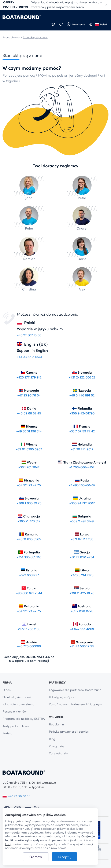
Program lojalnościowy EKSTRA (24, 719)
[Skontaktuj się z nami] (53, 24)
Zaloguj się (56, 746)
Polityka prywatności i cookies (69, 731)
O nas (7, 690)
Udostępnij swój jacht (63, 697)
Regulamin (56, 724)
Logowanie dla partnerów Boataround (75, 690)
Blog (52, 739)
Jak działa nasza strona (18, 704)
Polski (101, 24)
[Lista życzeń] (61, 24)
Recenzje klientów (14, 711)
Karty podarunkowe (16, 726)
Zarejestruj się (58, 753)
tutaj (8, 844)
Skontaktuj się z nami (17, 697)
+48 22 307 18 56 (16, 796)
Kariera (8, 733)
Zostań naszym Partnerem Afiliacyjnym (76, 704)
